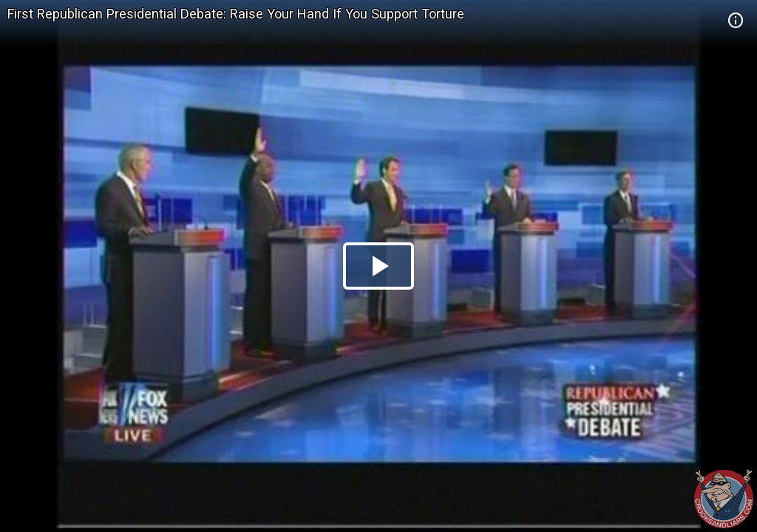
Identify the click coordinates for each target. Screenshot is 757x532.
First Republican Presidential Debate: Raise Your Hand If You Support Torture (236, 14)
